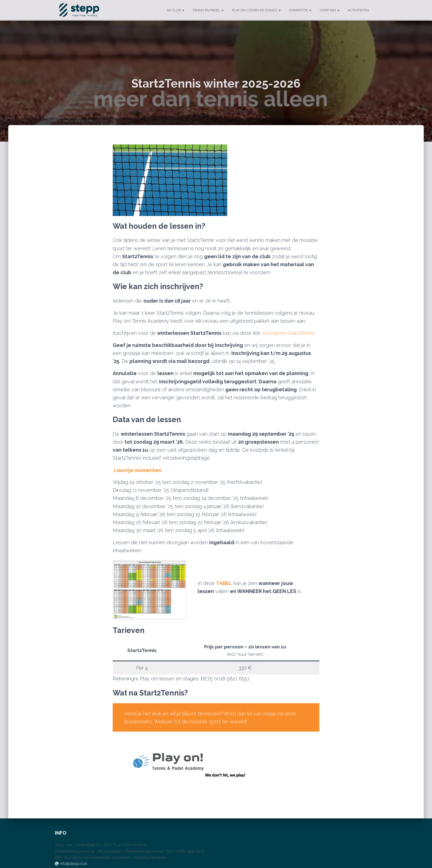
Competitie (300, 10)
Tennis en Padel (208, 10)
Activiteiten (358, 10)
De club (176, 10)
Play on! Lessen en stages (256, 10)
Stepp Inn (330, 10)
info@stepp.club (73, 864)
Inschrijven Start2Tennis (289, 333)
